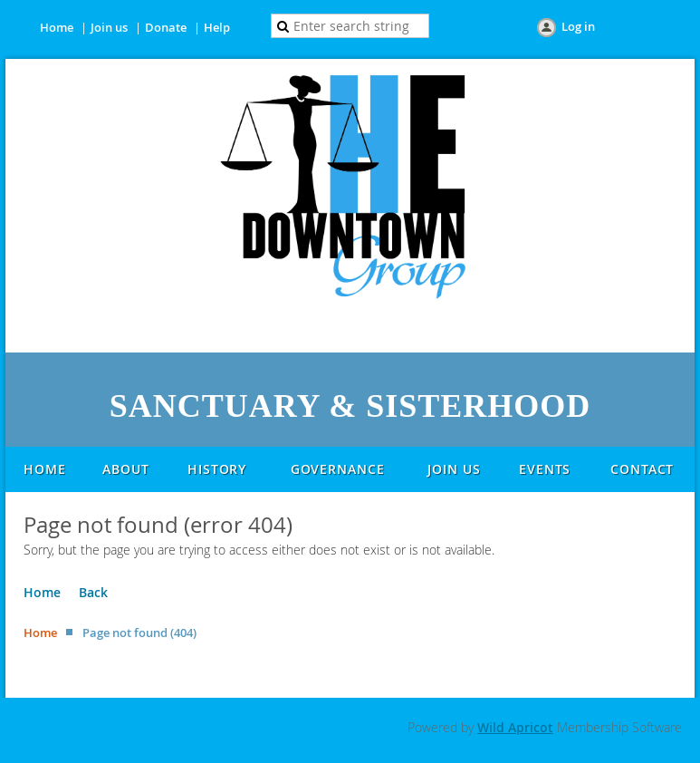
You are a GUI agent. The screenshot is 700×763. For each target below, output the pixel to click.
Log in (578, 26)
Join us (109, 27)
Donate (166, 27)
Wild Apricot (515, 727)
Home (57, 27)
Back (93, 592)
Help (217, 27)
